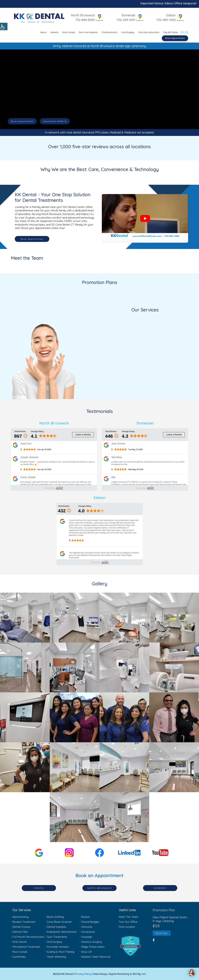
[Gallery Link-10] (75, 717)
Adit (144, 974)
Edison (171, 15)
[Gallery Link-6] (75, 667)
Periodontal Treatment (26, 947)
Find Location (127, 927)
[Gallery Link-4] (174, 618)
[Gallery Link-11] (124, 717)
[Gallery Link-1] (25, 618)
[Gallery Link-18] (124, 817)
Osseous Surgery (92, 942)
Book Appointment (175, 38)
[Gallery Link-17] (75, 817)
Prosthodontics (110, 32)
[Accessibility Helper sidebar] (4, 26)
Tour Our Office (128, 922)
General (54, 32)
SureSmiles (19, 957)
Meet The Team (128, 917)
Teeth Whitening (56, 957)
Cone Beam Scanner (59, 922)
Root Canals (69, 32)
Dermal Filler (20, 932)
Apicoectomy (21, 917)
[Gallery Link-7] (124, 667)
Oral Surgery (128, 32)
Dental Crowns (21, 927)
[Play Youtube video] (145, 218)
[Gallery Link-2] (75, 618)
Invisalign (87, 937)
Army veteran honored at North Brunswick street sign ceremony (99, 46)
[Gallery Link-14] (75, 767)
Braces (86, 917)
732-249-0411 (125, 20)
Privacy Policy (83, 974)
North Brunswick (81, 15)
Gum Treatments (57, 937)
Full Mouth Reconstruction (28, 937)
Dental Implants (56, 927)
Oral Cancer (20, 942)
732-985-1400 (166, 20)
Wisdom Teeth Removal (96, 957)
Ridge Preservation (93, 947)
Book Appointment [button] (22, 121)
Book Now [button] (162, 933)
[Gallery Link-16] (174, 767)
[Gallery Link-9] (25, 717)
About (43, 32)
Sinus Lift (87, 952)
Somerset (127, 15)
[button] (135, 946)
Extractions (88, 932)
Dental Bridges (90, 922)
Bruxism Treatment (24, 922)
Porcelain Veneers (58, 947)
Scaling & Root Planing (61, 952)
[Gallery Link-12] (174, 717)
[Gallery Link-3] (124, 618)
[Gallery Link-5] (25, 667)
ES (187, 32)
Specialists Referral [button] (55, 121)
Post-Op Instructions (149, 32)
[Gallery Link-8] (174, 667)
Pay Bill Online (171, 32)
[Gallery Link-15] (124, 767)
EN (182, 32)
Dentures (87, 927)
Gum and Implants (88, 32)
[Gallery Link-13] (25, 767)
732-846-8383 (83, 20)
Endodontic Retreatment (62, 932)
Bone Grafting (55, 917)
